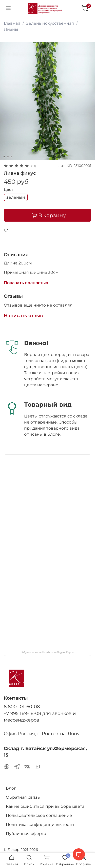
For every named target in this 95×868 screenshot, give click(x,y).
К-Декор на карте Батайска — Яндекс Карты (48, 652)
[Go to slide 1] (4, 157)
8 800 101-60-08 (22, 707)
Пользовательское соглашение (39, 815)
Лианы (11, 29)
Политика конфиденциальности (40, 825)
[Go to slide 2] (8, 157)
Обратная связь (23, 797)
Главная (12, 23)
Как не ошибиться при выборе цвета (45, 806)
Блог (11, 788)
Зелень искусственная (50, 23)
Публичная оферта (26, 834)
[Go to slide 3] (11, 157)
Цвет (8, 190)
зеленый (16, 197)
